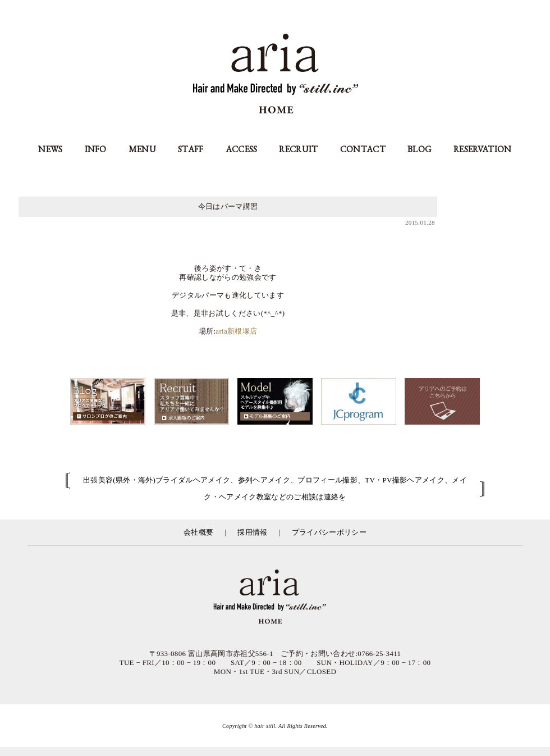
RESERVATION (483, 149)
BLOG (420, 149)
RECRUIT (298, 149)
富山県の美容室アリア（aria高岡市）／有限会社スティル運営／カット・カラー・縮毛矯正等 (275, 598)
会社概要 (198, 532)
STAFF (191, 149)
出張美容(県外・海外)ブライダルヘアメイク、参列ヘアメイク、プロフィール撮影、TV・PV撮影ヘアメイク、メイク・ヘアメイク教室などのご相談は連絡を (275, 488)
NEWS (50, 149)
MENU (142, 149)
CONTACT (363, 149)
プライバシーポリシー (329, 532)
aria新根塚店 (236, 331)
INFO (96, 149)
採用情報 (252, 532)
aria (275, 75)
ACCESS (242, 149)
